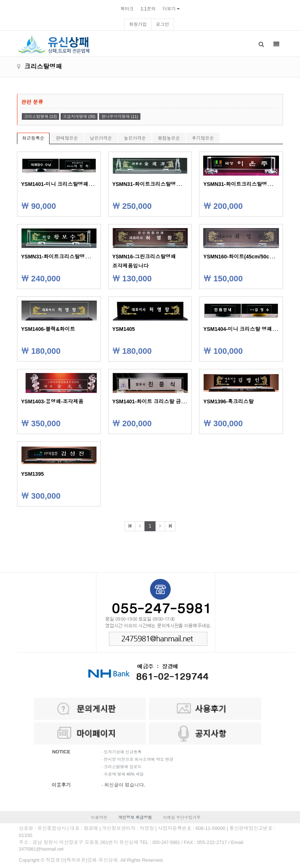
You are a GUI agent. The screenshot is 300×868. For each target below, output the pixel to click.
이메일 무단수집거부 (182, 817)
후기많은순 (203, 138)
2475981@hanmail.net (41, 849)
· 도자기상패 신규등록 (122, 752)
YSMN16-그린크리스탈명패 (144, 257)
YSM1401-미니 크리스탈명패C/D (59, 184)
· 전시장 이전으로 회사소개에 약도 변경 (137, 759)
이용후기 (61, 785)
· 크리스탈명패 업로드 (122, 767)
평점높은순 (169, 138)
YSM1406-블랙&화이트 (48, 329)
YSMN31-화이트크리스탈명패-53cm (245, 184)
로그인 (163, 24)
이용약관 (99, 817)
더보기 (169, 9)
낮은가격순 (101, 138)
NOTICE (61, 752)
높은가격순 (135, 138)
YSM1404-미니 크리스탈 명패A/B (242, 329)
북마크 (127, 9)
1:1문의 (148, 9)
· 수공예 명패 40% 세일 (123, 774)
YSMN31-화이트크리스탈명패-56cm (154, 184)
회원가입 (138, 24)
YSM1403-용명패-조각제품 (52, 401)
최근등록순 (33, 138)
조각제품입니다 (130, 266)
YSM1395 (32, 474)
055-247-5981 (166, 842)
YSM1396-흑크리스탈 (228, 401)
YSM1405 (124, 329)
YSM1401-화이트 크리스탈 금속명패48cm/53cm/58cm (176, 401)
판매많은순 (67, 138)
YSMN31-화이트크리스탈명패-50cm (63, 257)
